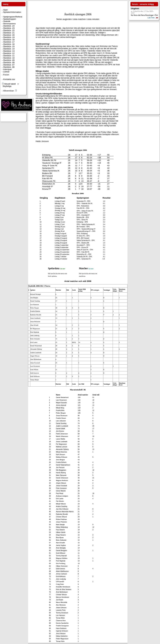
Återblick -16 (9, 44)
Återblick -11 (9, 56)
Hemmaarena (9, 24)
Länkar (6, 72)
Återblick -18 (9, 40)
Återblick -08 (9, 62)
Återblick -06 (9, 67)
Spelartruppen (9, 19)
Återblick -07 (9, 65)
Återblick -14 (9, 49)
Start (5, 10)
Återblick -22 (9, 30)
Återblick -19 (9, 37)
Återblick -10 (9, 58)
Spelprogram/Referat (12, 17)
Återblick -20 (9, 35)
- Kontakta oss (8, 79)
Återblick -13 (9, 51)
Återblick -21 (9, 33)
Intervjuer (7, 69)
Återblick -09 (9, 60)
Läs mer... (153, 18)
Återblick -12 (9, 53)
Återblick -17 (9, 42)
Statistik (6, 21)
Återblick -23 (9, 28)
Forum (6, 75)
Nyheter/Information (12, 12)
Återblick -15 (9, 46)
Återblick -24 (9, 26)
